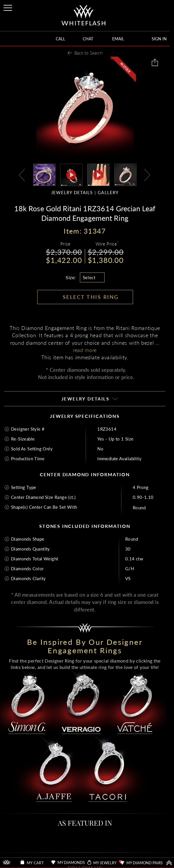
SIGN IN (159, 39)
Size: (71, 277)
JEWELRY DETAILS (72, 193)
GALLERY (108, 193)
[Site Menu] (8, 7)
